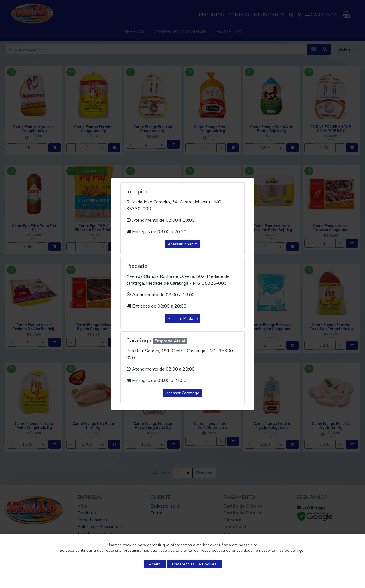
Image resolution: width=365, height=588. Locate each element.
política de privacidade (233, 550)
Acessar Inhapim (183, 244)
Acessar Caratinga (182, 393)
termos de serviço (288, 550)
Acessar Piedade (183, 319)
